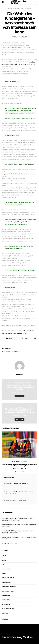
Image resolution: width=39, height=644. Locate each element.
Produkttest (6, 600)
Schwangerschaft (8, 609)
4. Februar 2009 (16, 37)
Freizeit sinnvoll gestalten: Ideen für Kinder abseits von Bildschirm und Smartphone (19, 465)
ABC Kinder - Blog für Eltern (18, 637)
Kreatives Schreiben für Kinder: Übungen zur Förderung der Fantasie (19, 537)
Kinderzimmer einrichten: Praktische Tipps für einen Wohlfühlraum (19, 525)
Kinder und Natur (8, 578)
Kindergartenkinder (18, 9)
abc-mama (24, 37)
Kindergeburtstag (8, 591)
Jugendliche (16, 383)
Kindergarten (17, 352)
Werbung (5, 613)
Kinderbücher (16, 406)
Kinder (18, 462)
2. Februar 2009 (16, 392)
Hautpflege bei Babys (7, 543)
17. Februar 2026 (22, 469)
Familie (10, 9)
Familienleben (7, 352)
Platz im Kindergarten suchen (19, 483)
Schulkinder (23, 384)
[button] (16, 471)
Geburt (4, 565)
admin (15, 469)
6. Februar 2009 (16, 416)
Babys (4, 556)
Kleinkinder (28, 9)
